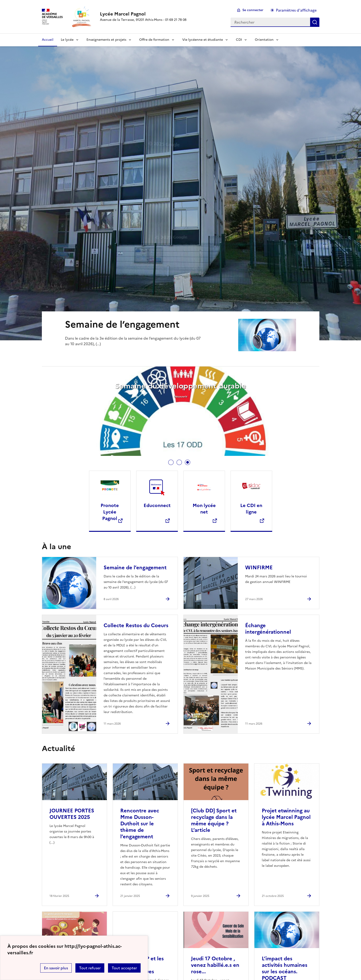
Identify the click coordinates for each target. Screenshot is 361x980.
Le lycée (67, 40)
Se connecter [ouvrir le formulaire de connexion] (253, 10)
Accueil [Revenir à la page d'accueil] (48, 40)
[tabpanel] (170, 412)
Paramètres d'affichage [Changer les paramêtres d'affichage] (296, 10)
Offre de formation (154, 40)
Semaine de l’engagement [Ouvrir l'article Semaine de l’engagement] (135, 568)
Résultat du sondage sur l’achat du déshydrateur (170, 386)
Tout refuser (90, 968)
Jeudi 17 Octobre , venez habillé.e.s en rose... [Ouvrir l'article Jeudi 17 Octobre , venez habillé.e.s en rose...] (215, 965)
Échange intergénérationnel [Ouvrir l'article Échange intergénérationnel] (268, 629)
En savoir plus (56, 968)
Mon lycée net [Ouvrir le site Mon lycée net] (204, 509)
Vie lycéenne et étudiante (203, 40)
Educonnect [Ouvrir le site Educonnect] (157, 505)
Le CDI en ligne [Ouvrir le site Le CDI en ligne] (251, 509)
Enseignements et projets (106, 40)
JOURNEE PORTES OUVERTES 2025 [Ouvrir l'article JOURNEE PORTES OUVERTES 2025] (72, 814)
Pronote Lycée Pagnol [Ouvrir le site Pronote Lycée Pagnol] (110, 512)
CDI (239, 40)
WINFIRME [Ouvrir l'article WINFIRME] (259, 568)
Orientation (264, 40)
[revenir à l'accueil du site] (143, 14)
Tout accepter (124, 968)
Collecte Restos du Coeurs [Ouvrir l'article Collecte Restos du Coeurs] (136, 625)
